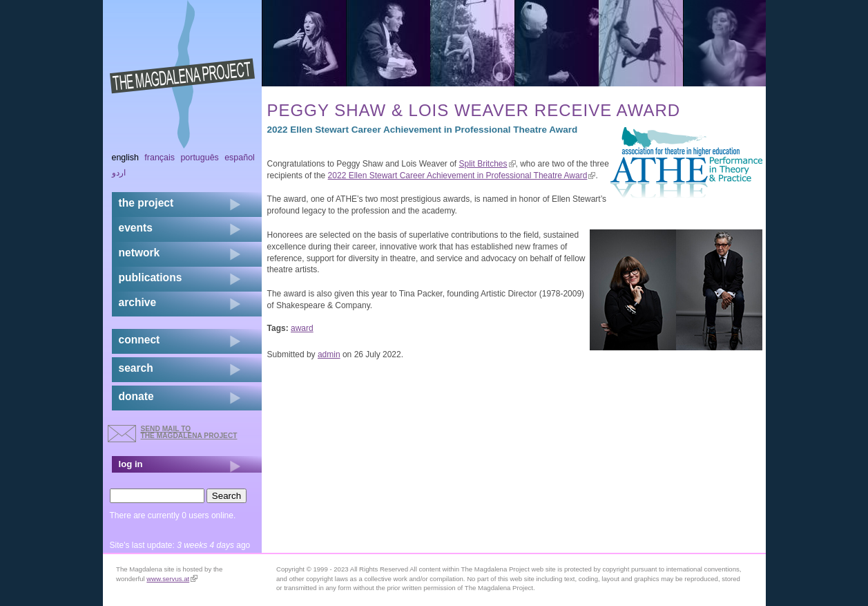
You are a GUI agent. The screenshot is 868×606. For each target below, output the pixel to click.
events (136, 228)
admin (329, 354)
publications (151, 277)
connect (139, 340)
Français (160, 158)
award (302, 328)
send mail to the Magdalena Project (189, 432)
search (136, 368)
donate (136, 396)
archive (138, 302)
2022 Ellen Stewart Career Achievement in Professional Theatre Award (462, 176)
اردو (119, 173)
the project (146, 203)
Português (199, 158)
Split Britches (488, 164)
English (126, 158)
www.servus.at (172, 579)
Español (240, 158)
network (139, 253)
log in (131, 464)
